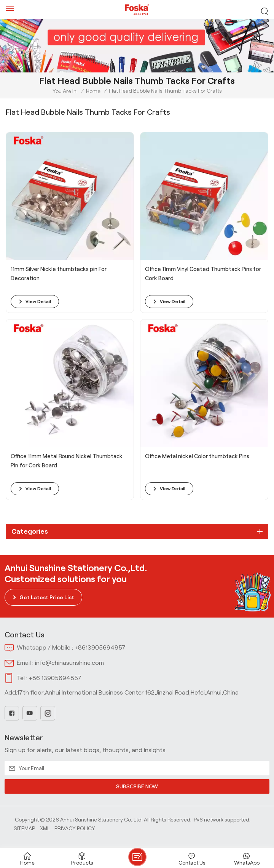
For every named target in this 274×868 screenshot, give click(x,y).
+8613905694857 (100, 647)
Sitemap (24, 828)
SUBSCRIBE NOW (137, 786)
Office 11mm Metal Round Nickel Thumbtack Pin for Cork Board (67, 461)
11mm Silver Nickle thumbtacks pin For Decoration (59, 274)
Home (93, 91)
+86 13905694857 (55, 678)
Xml (45, 828)
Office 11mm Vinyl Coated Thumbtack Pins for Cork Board (203, 274)
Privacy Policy (75, 828)
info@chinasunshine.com (69, 663)
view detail (38, 301)
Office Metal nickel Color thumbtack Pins (197, 456)
